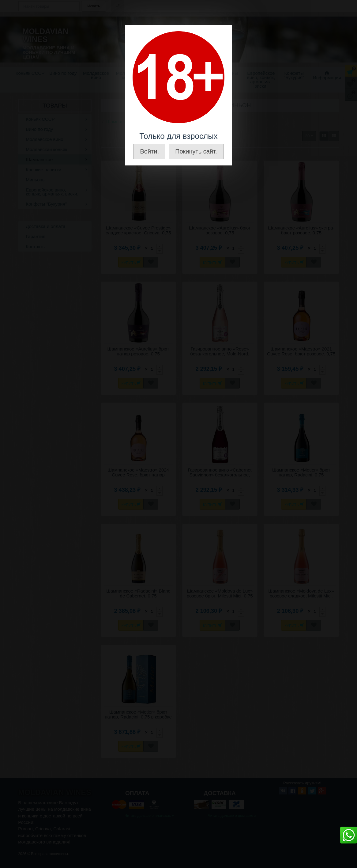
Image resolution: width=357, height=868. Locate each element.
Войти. (149, 151)
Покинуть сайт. (196, 151)
